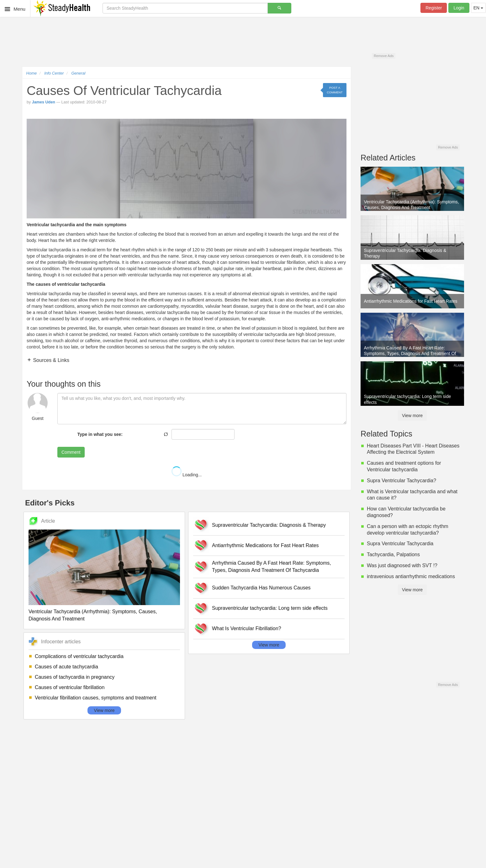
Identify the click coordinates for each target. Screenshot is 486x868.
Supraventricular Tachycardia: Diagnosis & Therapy (269, 525)
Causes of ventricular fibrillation (70, 687)
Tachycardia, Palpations (393, 554)
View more (104, 710)
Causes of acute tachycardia (66, 667)
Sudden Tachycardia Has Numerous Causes (261, 588)
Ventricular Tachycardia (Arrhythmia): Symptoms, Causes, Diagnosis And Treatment (93, 615)
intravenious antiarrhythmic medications (411, 576)
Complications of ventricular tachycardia (79, 656)
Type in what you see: (100, 434)
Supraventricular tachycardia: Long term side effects (270, 608)
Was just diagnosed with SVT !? (402, 565)
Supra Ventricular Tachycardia (400, 544)
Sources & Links (50, 360)
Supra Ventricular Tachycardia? (401, 481)
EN (478, 8)
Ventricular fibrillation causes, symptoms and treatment (96, 698)
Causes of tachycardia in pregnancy (75, 677)
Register (434, 8)
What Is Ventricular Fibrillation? (247, 628)
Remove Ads (384, 56)
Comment (71, 452)
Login (459, 8)
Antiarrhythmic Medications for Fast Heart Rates (265, 545)
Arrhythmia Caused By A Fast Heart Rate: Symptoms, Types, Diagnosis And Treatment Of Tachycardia (272, 567)
